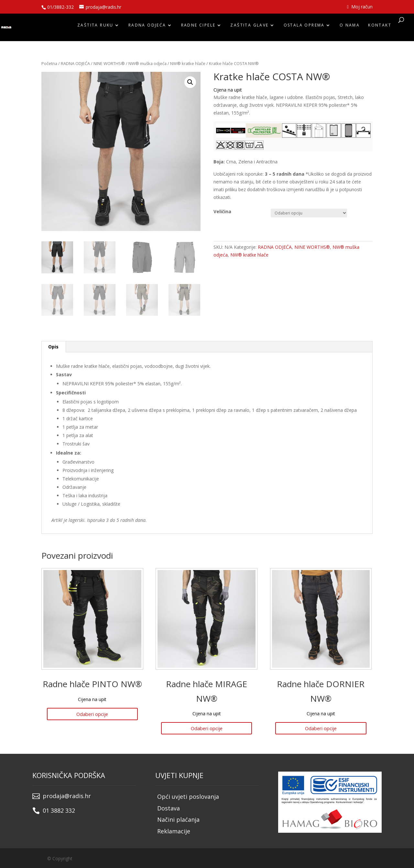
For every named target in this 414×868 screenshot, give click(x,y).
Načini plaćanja (178, 819)
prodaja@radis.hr (67, 795)
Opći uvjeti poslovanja (188, 796)
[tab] (54, 347)
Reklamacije (174, 830)
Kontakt (380, 27)
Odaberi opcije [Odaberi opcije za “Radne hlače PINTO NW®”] (92, 714)
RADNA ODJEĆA (147, 27)
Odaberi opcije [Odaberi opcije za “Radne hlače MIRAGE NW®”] (207, 728)
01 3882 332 (59, 809)
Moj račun (360, 7)
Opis (53, 347)
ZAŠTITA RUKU (95, 27)
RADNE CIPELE (198, 27)
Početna (49, 63)
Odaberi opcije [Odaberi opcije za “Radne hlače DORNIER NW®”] (321, 728)
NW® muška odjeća (147, 63)
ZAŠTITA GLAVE (249, 27)
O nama (350, 27)
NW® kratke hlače (188, 63)
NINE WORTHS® (109, 63)
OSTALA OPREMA (304, 27)
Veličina (222, 211)
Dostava (169, 807)
